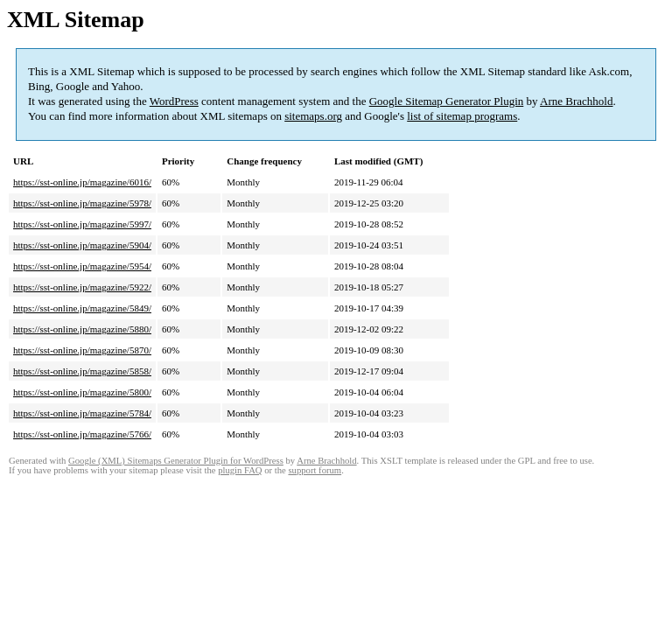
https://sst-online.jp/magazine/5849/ (82, 308)
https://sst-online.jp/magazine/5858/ (82, 371)
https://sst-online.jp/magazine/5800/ (82, 392)
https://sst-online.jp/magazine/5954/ (82, 266)
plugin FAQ (240, 470)
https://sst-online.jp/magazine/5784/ (82, 413)
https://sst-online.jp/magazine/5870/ (82, 350)
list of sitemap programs (462, 116)
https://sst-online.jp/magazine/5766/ (82, 434)
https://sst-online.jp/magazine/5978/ (82, 203)
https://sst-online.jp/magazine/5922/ (82, 287)
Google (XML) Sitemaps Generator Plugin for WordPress (176, 461)
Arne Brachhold (576, 101)
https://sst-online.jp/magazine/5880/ (82, 329)
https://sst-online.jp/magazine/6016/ (82, 182)
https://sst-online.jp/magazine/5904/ (82, 245)
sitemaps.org (313, 116)
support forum (315, 470)
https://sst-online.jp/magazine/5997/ (82, 224)
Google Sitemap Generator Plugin (447, 101)
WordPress (174, 101)
